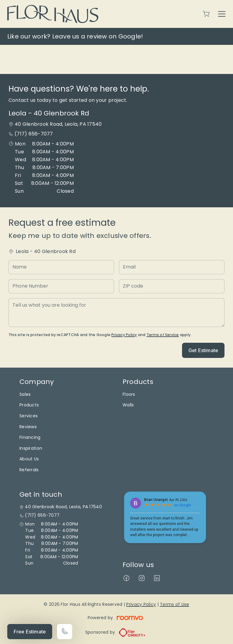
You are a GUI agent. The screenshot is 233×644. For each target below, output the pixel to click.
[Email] (172, 267)
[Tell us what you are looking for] (116, 313)
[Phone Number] (61, 286)
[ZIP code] (172, 286)
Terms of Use (174, 604)
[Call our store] (65, 632)
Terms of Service (163, 335)
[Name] (61, 267)
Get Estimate (203, 350)
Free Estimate (30, 632)
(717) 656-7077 (34, 134)
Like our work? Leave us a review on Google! (75, 36)
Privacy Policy (124, 335)
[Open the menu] (222, 14)
